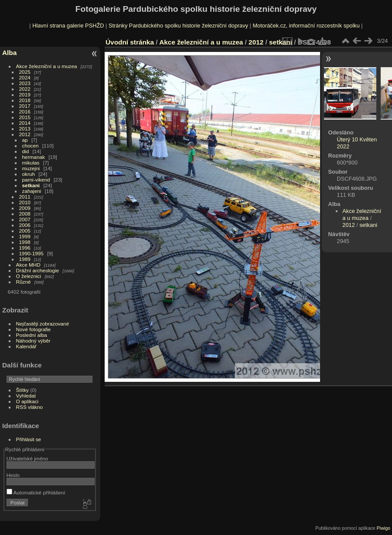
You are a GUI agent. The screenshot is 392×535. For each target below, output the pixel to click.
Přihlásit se (29, 439)
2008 (25, 214)
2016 (25, 111)
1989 (25, 259)
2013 (25, 129)
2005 (25, 231)
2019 (25, 94)
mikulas (31, 163)
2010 (25, 202)
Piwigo (383, 528)
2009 (25, 208)
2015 (25, 117)
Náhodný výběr (33, 341)
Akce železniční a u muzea (47, 66)
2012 (25, 134)
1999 (25, 236)
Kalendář (26, 346)
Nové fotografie (34, 329)
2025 (25, 72)
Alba (9, 53)
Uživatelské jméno (27, 458)
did (26, 151)
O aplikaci (27, 401)
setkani (31, 185)
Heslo (13, 475)
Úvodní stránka (130, 42)
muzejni (31, 168)
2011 (25, 197)
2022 (25, 89)
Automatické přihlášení (36, 492)
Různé (24, 282)
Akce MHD (28, 265)
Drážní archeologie (38, 270)
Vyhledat (26, 396)
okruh (29, 174)
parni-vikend (36, 180)
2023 (25, 83)
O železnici (29, 276)
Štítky (22, 390)
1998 (25, 242)
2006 (25, 225)
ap (25, 140)
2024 (25, 77)
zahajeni (32, 191)
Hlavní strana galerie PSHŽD (68, 26)
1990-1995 (31, 253)
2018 (25, 100)
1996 (25, 248)
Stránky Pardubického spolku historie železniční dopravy (178, 26)
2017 (25, 106)
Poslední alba (32, 335)
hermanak (34, 157)
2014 (25, 123)
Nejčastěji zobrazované (43, 324)
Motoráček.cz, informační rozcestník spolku (306, 26)
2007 (25, 219)
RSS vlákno (29, 407)
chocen (31, 146)
